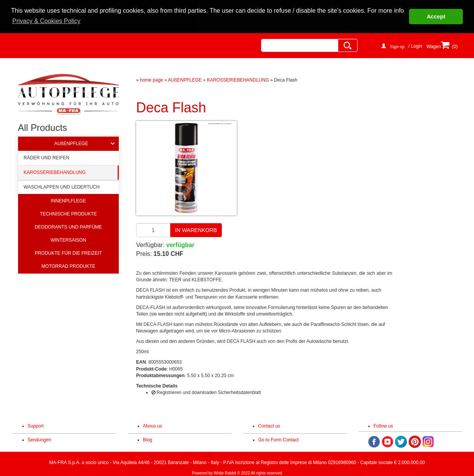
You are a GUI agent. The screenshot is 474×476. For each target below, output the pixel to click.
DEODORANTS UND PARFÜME (68, 226)
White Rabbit (225, 473)
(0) (448, 48)
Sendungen (39, 439)
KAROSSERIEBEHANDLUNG (55, 172)
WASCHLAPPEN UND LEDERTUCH (62, 187)
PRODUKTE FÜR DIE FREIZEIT (68, 252)
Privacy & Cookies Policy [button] (46, 21)
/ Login (415, 45)
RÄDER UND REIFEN (47, 157)
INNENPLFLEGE (68, 200)
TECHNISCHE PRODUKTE (68, 213)
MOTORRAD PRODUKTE (68, 266)
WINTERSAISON (68, 239)
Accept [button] (436, 17)
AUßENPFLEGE (71, 143)
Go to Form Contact (279, 439)
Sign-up (397, 45)
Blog (148, 439)
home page (151, 79)
